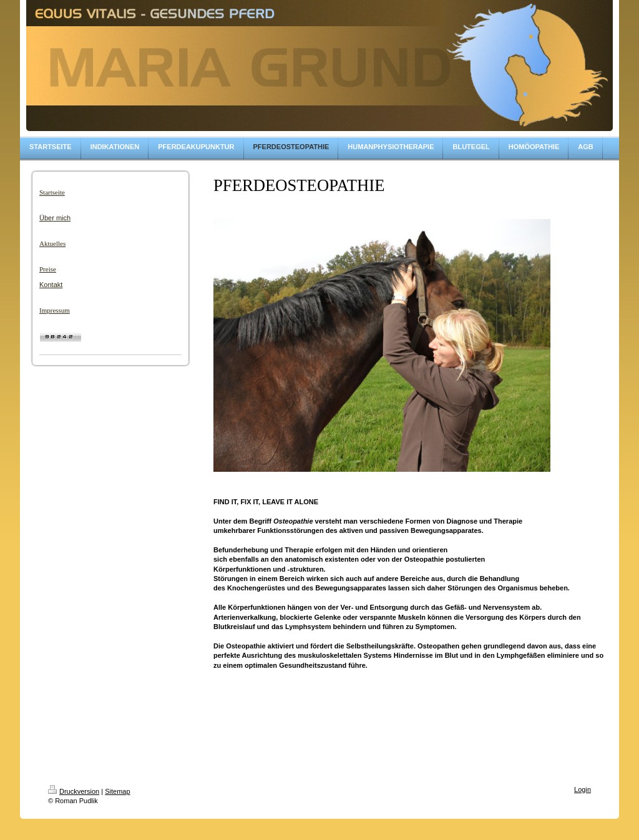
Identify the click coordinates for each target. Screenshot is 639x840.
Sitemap (117, 791)
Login (583, 789)
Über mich (55, 218)
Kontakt (51, 285)
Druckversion (74, 791)
